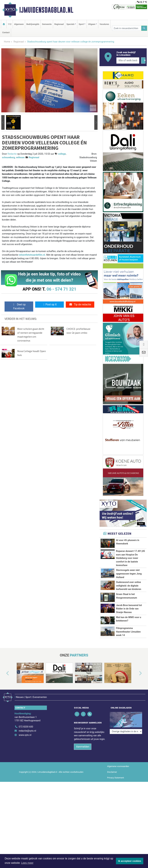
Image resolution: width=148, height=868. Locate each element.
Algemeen (19, 24)
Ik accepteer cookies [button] (130, 861)
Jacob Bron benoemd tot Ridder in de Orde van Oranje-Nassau (129, 609)
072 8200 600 (26, 727)
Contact (6, 32)
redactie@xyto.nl (27, 731)
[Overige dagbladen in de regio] (126, 720)
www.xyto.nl (25, 735)
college (62, 154)
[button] (3, 122)
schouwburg (8, 157)
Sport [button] (81, 24)
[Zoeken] (144, 28)
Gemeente (47, 24)
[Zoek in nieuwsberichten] (127, 28)
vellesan (20, 157)
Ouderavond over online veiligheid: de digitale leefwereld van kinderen (129, 586)
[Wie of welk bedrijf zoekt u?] (128, 60)
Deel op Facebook (19, 306)
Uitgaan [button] (92, 24)
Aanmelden (83, 747)
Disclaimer (112, 772)
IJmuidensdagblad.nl (46, 10)
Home (7, 42)
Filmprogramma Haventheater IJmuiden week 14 (128, 632)
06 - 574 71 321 (61, 289)
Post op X (49, 304)
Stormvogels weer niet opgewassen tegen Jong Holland (129, 574)
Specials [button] (70, 24)
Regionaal (59, 24)
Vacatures (104, 24)
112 (10, 24)
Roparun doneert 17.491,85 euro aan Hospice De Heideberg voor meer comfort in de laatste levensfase (131, 558)
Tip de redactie (80, 304)
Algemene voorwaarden (118, 766)
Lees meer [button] (27, 863)
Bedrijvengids (33, 24)
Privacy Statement (116, 778)
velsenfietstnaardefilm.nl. (32, 255)
